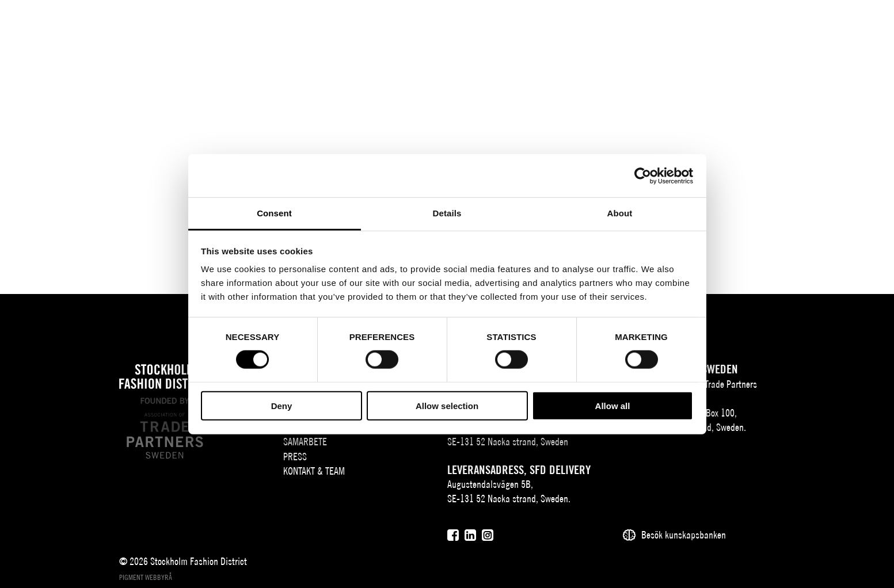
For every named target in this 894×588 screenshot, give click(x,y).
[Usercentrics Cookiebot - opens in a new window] (643, 175)
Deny (282, 406)
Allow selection (447, 406)
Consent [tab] (274, 213)
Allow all (613, 406)
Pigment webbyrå (146, 577)
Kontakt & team (649, 27)
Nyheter (466, 27)
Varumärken (321, 27)
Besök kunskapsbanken (684, 535)
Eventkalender (398, 27)
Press (585, 27)
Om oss (255, 27)
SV (793, 27)
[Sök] (835, 26)
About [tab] (620, 213)
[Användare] (864, 26)
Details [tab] (447, 213)
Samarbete (525, 27)
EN (808, 27)
